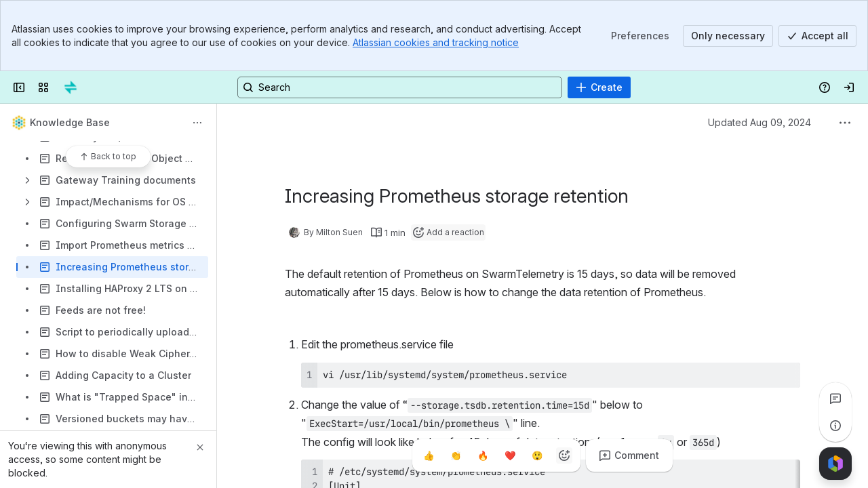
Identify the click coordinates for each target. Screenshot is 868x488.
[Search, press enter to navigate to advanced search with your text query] (400, 87)
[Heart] (510, 455)
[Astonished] (537, 455)
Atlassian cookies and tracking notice (436, 42)
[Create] (599, 87)
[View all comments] (835, 399)
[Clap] (456, 455)
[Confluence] (71, 87)
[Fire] (483, 455)
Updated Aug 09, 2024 (759, 122)
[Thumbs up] (429, 455)
